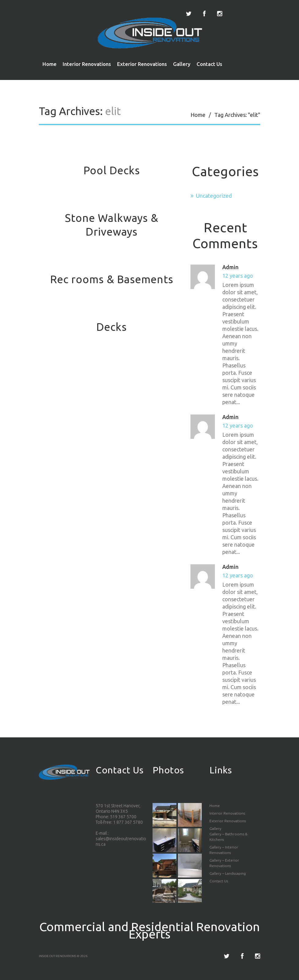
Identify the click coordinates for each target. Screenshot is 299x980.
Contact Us (209, 64)
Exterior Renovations (142, 64)
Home (50, 64)
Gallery (182, 64)
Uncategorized (214, 196)
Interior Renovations (87, 64)
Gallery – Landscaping (228, 873)
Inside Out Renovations (57, 956)
